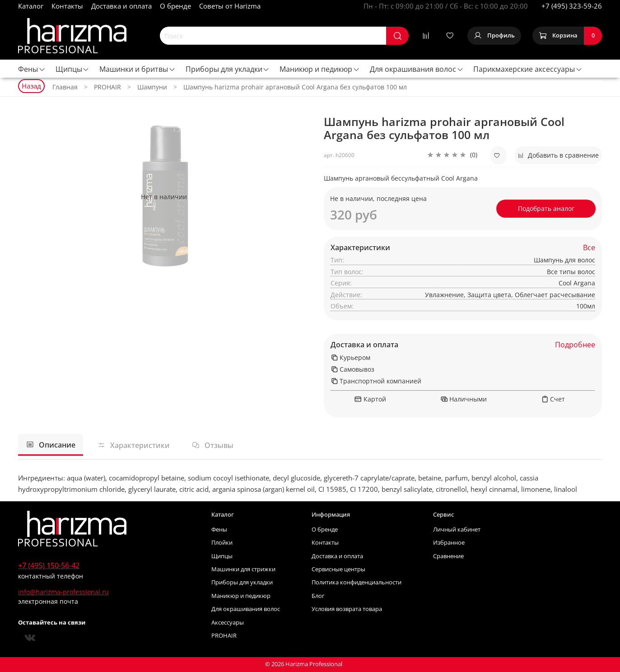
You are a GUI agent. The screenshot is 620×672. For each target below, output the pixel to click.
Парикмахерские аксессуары (528, 69)
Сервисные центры (338, 569)
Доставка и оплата (121, 6)
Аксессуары (228, 623)
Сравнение (448, 556)
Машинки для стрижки (243, 569)
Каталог (31, 6)
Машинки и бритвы (138, 69)
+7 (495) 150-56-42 (49, 565)
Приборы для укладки (228, 69)
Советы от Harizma (230, 6)
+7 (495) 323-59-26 (572, 6)
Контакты (67, 6)
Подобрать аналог (546, 208)
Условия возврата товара (347, 609)
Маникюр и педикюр (320, 69)
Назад (31, 86)
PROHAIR (224, 636)
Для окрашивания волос (417, 69)
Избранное (449, 543)
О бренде (175, 6)
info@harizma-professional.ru (63, 592)
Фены (32, 69)
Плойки (222, 543)
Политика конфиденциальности (357, 582)
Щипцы (73, 69)
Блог (318, 596)
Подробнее (575, 345)
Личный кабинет (457, 530)
